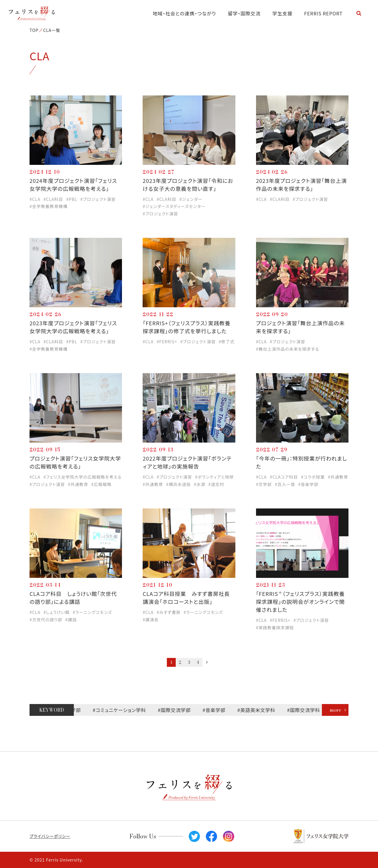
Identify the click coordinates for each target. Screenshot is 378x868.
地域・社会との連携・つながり (184, 13)
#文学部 (264, 484)
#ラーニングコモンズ (92, 612)
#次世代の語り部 (46, 620)
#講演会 (151, 620)
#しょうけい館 (57, 612)
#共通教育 (78, 484)
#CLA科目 (53, 199)
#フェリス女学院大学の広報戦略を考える (82, 477)
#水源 (199, 484)
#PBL (72, 199)
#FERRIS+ (167, 342)
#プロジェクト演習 (98, 199)
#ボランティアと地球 (214, 477)
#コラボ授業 (313, 477)
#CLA (35, 199)
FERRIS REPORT (323, 13)
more (335, 710)
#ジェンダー (191, 199)
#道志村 (216, 484)
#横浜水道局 (178, 484)
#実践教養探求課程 (275, 628)
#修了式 (227, 342)
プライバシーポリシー (50, 836)
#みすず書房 (169, 612)
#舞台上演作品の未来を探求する (288, 349)
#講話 (71, 620)
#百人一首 (285, 484)
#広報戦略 (101, 484)
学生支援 (282, 13)
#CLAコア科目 (284, 477)
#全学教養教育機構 (48, 206)
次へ (207, 662)
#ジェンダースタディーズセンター (174, 206)
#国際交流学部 (180, 710)
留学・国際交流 (244, 13)
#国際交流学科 (309, 710)
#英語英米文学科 (262, 710)
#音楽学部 (308, 484)
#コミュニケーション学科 (125, 710)
